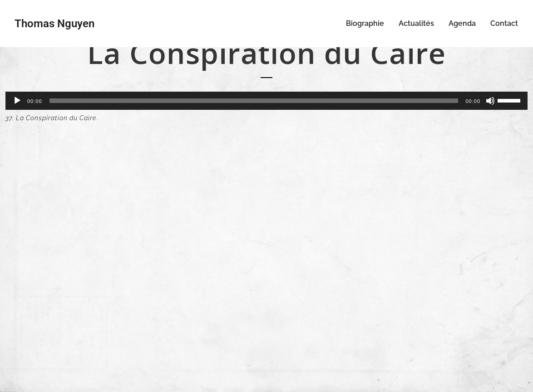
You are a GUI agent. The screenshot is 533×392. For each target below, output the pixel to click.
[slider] (254, 101)
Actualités (416, 23)
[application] (266, 101)
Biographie (365, 23)
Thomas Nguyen (54, 24)
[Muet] (490, 101)
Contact (504, 23)
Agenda (462, 23)
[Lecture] (17, 101)
